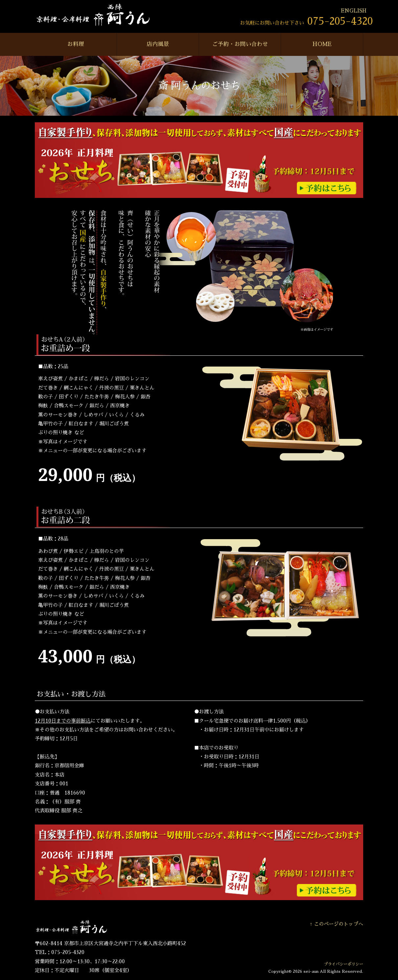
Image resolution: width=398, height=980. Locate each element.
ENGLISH (354, 11)
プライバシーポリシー (343, 964)
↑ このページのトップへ (336, 924)
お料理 (76, 44)
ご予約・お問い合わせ (240, 44)
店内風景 (158, 44)
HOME (322, 44)
